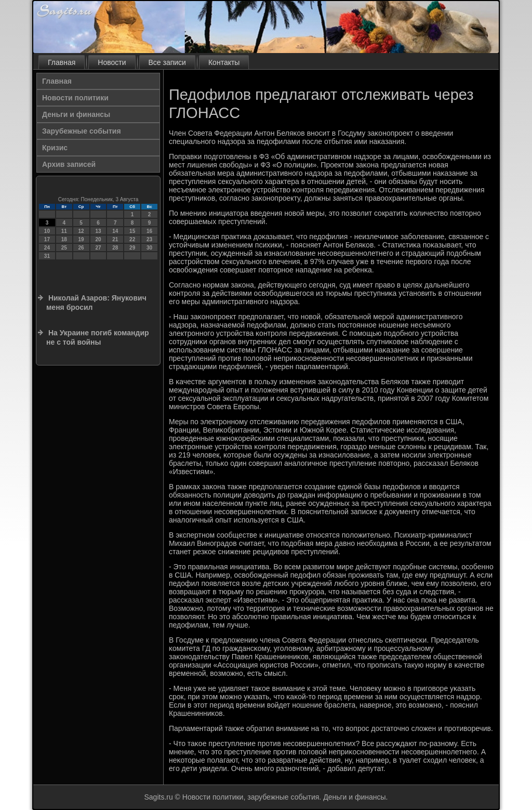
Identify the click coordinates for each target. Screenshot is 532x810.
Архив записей (69, 164)
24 (47, 248)
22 (132, 239)
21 (115, 239)
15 (132, 231)
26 (81, 248)
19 (81, 239)
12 (81, 231)
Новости (112, 62)
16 (149, 231)
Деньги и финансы (76, 114)
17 (47, 239)
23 (149, 239)
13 (98, 231)
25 (64, 248)
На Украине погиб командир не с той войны (98, 337)
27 (98, 248)
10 (47, 231)
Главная (62, 62)
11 (64, 231)
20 (98, 239)
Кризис (55, 148)
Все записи (167, 62)
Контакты (224, 62)
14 (115, 231)
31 (47, 256)
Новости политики (75, 98)
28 (115, 248)
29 (132, 248)
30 (149, 248)
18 (64, 239)
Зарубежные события (82, 131)
